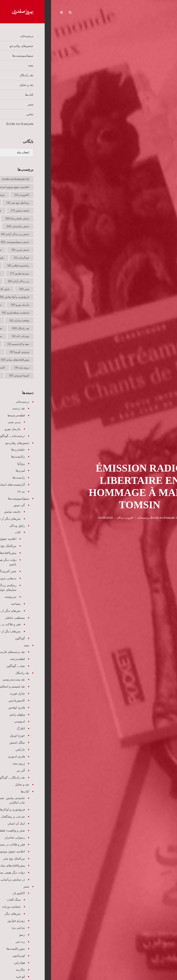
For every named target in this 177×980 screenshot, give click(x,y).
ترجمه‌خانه (92, 518)
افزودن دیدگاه (74, 518)
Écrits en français (112, 518)
